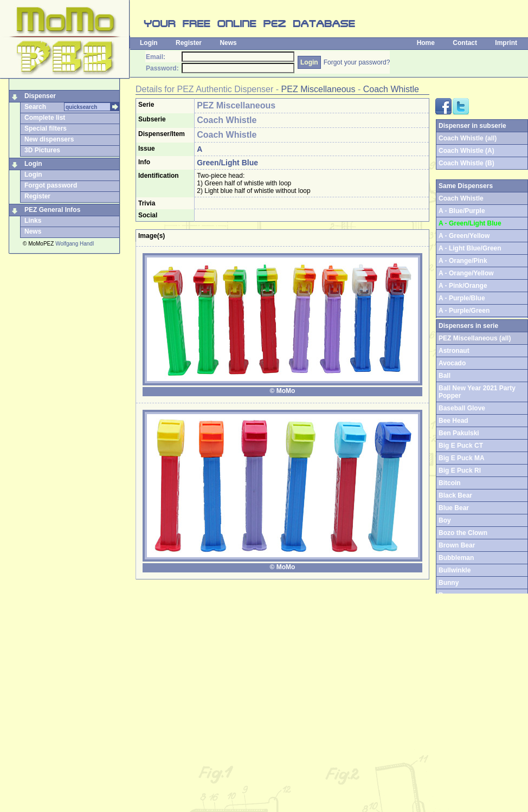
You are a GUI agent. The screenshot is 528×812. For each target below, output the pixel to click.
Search (35, 107)
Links (33, 221)
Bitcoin (450, 483)
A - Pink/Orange (463, 286)
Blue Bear (454, 508)
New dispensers (49, 139)
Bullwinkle (455, 570)
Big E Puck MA (462, 458)
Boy (445, 520)
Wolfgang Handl (75, 244)
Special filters (46, 128)
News (228, 43)
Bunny (449, 583)
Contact (465, 43)
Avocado (452, 363)
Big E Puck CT (461, 446)
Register (189, 43)
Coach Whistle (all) (468, 138)
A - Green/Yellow (464, 236)
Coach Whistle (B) (466, 163)
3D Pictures (42, 150)
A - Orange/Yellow (466, 273)
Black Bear (455, 495)
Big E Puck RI (460, 471)
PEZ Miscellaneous (318, 89)
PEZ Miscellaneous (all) (475, 338)
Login (149, 43)
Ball (445, 376)
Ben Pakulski (459, 433)
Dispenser (40, 96)
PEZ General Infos (52, 210)
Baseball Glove (462, 408)
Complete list (45, 118)
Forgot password (51, 185)
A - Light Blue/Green (470, 248)
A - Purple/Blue (462, 298)
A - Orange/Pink (463, 261)
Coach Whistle (391, 89)
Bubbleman (456, 558)
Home (426, 43)
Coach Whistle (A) (466, 151)
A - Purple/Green (464, 311)
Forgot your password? (357, 62)
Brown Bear (457, 545)
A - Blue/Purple (462, 211)
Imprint (506, 43)
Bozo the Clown (463, 533)
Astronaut (454, 351)
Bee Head (453, 421)
